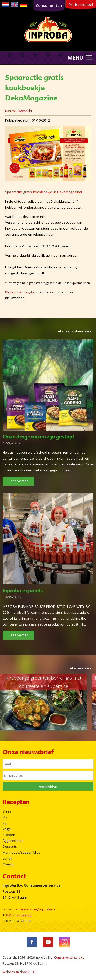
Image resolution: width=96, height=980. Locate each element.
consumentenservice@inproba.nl (29, 909)
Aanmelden (48, 786)
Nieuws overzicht (19, 111)
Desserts (10, 846)
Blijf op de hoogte (20, 292)
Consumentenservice (69, 958)
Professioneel (81, 4)
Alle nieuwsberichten (74, 331)
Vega (7, 829)
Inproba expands (23, 591)
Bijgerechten (13, 841)
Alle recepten (80, 668)
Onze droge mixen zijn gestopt (39, 437)
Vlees (7, 811)
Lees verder (18, 481)
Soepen (9, 835)
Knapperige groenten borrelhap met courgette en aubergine (44, 682)
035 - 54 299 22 (19, 915)
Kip (5, 823)
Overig (8, 864)
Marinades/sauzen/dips (22, 852)
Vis (5, 817)
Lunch (7, 858)
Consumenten (49, 5)
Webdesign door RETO (19, 972)
